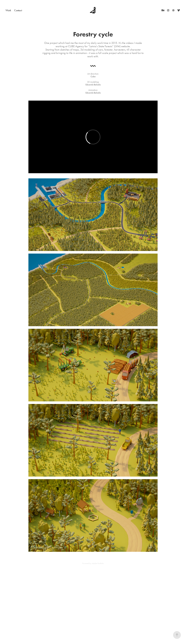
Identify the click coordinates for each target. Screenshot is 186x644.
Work (8, 10)
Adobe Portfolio (98, 563)
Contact (18, 10)
